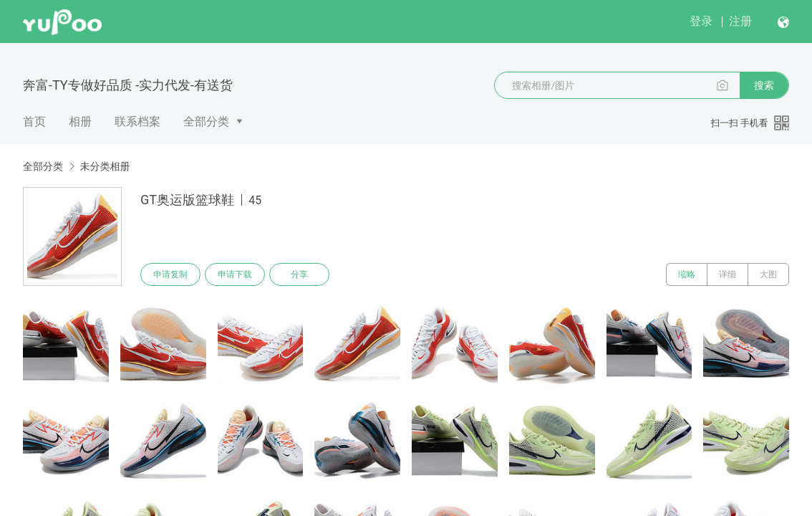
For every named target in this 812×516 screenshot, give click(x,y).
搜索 (764, 85)
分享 (299, 274)
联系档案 (137, 121)
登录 (701, 21)
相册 (80, 121)
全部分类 (206, 121)
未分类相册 (105, 166)
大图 (768, 274)
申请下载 (235, 274)
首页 (34, 121)
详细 (728, 274)
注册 (740, 21)
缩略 (687, 274)
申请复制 (170, 274)
